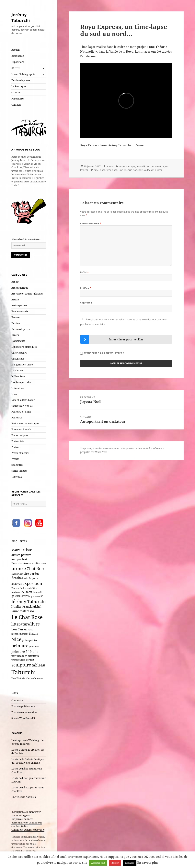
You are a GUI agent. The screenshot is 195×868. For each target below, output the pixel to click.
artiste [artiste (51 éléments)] (26, 550)
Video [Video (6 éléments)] (40, 678)
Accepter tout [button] (98, 863)
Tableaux (17, 477)
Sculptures (17, 465)
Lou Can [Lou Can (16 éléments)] (17, 629)
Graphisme (18, 359)
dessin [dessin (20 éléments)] (16, 578)
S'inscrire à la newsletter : (27, 239)
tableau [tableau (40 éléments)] (38, 665)
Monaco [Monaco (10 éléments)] (28, 629)
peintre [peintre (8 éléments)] (33, 640)
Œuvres (16, 68)
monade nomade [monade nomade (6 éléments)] (20, 634)
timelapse (112, 170)
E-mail (86, 288)
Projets (15, 459)
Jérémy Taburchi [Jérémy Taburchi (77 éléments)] (29, 601)
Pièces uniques (20, 435)
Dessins (16, 323)
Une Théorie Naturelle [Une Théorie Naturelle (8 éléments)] (24, 678)
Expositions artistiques (24, 347)
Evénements (18, 341)
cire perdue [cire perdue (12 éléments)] (32, 574)
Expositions (18, 62)
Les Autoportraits (21, 382)
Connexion (17, 700)
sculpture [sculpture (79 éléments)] (21, 665)
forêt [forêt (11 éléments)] (29, 592)
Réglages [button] (130, 863)
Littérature (17, 388)
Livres (15, 394)
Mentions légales (21, 815)
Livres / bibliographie (23, 74)
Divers (15, 335)
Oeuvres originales (22, 406)
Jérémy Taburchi (21, 17)
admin (110, 166)
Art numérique (20, 288)
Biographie (18, 56)
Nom (84, 272)
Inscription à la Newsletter (26, 812)
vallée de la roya (153, 170)
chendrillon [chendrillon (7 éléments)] (17, 574)
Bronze (15, 317)
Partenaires (18, 99)
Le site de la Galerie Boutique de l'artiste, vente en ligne (28, 761)
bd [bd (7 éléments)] (44, 563)
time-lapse (100, 170)
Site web (86, 303)
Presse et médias (20, 453)
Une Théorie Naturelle (24, 797)
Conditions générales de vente (28, 830)
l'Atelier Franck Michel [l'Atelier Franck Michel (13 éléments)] (26, 606)
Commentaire (91, 224)
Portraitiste (18, 441)
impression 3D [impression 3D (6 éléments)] (36, 596)
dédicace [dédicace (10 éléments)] (17, 584)
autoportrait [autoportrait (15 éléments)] (20, 559)
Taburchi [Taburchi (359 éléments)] (24, 672)
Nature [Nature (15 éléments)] (34, 633)
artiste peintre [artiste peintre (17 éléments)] (21, 555)
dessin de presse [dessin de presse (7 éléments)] (30, 578)
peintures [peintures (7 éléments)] (34, 646)
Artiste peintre (19, 305)
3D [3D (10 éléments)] (13, 550)
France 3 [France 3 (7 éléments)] (37, 592)
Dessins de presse (21, 80)
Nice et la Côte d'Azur (23, 400)
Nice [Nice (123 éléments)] (16, 639)
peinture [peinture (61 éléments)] (20, 646)
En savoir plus (148, 862)
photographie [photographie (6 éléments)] (18, 660)
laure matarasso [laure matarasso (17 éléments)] (23, 611)
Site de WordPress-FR (23, 718)
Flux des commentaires (24, 712)
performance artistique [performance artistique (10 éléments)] (25, 656)
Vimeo (141, 145)
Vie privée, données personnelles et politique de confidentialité (27, 823)
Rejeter (115, 863)
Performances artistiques (25, 423)
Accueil (16, 50)
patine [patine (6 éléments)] (25, 640)
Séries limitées (19, 471)
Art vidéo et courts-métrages (27, 294)
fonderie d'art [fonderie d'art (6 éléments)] (18, 592)
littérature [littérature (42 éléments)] (21, 624)
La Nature (17, 370)
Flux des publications (23, 706)
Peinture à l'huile (21, 412)
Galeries (16, 92)
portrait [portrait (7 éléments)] (30, 660)
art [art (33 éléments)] (17, 550)
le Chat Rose (18, 376)
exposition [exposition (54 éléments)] (32, 583)
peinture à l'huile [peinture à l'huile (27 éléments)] (25, 652)
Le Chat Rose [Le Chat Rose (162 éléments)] (27, 617)
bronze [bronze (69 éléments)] (19, 568)
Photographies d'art (22, 429)
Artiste (15, 300)
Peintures (17, 418)
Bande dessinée (20, 311)
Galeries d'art (19, 353)
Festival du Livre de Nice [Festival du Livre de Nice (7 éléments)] (24, 588)
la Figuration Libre (22, 365)
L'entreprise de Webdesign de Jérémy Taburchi (27, 742)
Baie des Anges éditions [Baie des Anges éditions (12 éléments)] (27, 563)
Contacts (16, 105)
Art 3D (15, 282)
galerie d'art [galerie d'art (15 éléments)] (20, 596)
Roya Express (90, 145)
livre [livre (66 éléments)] (35, 624)
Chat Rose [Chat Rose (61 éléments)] (36, 569)
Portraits (16, 447)
